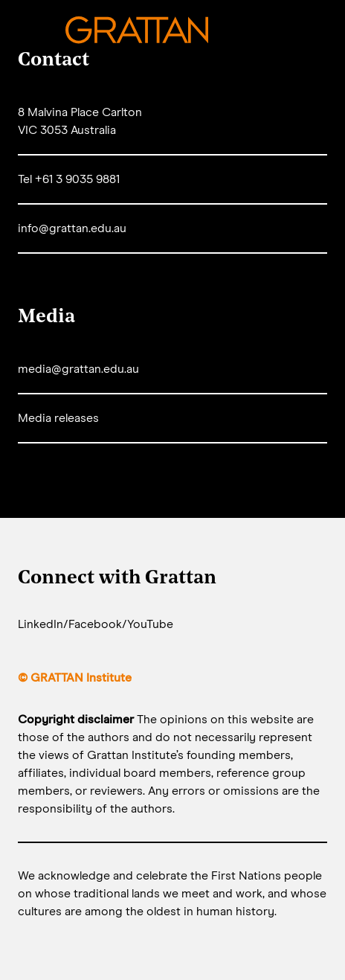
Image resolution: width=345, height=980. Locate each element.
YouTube (150, 624)
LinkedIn (41, 624)
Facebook (95, 624)
